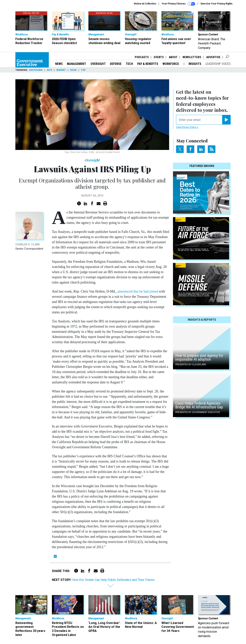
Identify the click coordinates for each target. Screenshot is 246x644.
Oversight (98, 64)
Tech (129, 64)
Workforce (171, 64)
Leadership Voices (218, 64)
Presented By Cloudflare (191, 365)
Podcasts (142, 57)
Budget (61, 70)
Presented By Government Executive (198, 412)
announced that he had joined (138, 291)
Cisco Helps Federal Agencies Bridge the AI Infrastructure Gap (199, 405)
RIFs (49, 70)
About (173, 57)
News (59, 64)
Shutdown (36, 70)
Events (159, 57)
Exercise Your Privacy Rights (217, 4)
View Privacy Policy (187, 127)
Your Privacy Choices (178, 4)
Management (76, 64)
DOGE (73, 70)
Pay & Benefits (148, 64)
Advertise (213, 57)
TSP (83, 70)
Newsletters (192, 57)
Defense (116, 64)
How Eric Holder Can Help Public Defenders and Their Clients (113, 580)
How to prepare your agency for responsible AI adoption (199, 357)
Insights (195, 64)
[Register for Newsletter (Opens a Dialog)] (226, 120)
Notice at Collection (145, 4)
